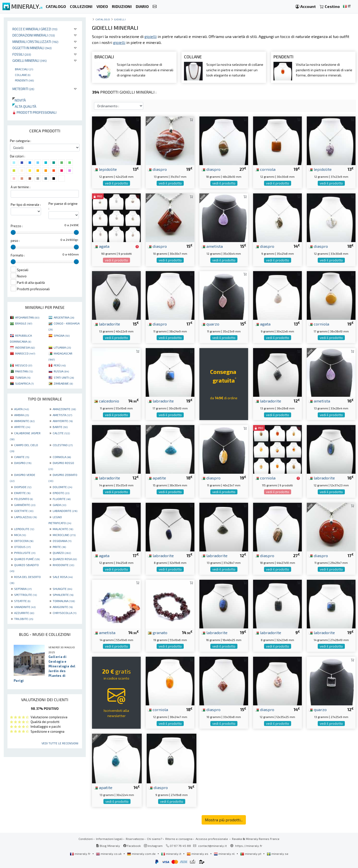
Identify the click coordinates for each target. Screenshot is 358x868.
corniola (265, 169)
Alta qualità (24, 106)
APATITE (22, 427)
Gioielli (120, 19)
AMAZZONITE (64, 409)
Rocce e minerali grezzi (35, 29)
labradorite (107, 324)
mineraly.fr (81, 854)
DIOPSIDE (23, 487)
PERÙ (60, 365)
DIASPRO (23, 463)
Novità (19, 100)
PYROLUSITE (25, 553)
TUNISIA (23, 377)
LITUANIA (62, 347)
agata (102, 246)
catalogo (103, 19)
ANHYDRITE (63, 421)
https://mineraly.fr (249, 846)
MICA (20, 535)
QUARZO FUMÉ (27, 559)
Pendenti (24, 80)
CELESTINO (63, 445)
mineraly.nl (225, 854)
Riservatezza (135, 839)
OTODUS (22, 547)
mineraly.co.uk (109, 854)
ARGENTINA (64, 317)
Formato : (18, 255)
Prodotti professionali (34, 112)
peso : (15, 241)
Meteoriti (23, 89)
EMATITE (22, 493)
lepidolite (105, 169)
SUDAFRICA (24, 383)
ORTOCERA (24, 541)
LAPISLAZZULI (25, 517)
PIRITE (59, 547)
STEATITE (22, 601)
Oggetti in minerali (32, 48)
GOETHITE (24, 511)
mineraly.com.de (142, 854)
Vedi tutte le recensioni (60, 743)
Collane (23, 75)
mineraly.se (278, 854)
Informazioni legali (109, 839)
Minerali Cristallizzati (35, 42)
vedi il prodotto (116, 183)
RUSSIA (61, 371)
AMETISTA (62, 415)
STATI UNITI (64, 377)
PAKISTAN (24, 371)
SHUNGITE (62, 589)
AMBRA (22, 415)
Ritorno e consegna (179, 839)
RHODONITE (63, 565)
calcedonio (107, 401)
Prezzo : (17, 226)
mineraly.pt (251, 854)
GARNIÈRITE (25, 505)
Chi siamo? (155, 839)
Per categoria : (21, 141)
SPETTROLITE (25, 595)
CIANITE (22, 457)
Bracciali (24, 69)
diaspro (157, 169)
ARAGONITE (63, 607)
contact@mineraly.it (212, 846)
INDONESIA (25, 347)
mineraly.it (172, 854)
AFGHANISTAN (27, 317)
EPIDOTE (61, 493)
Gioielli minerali (30, 60)
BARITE (60, 427)
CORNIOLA (62, 457)
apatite (157, 478)
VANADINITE (25, 607)
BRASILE (24, 323)
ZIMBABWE (63, 383)
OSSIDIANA (62, 541)
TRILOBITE (24, 619)
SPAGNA (62, 335)
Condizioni (86, 839)
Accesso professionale (212, 839)
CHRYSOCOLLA (65, 613)
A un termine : (21, 187)
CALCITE (61, 433)
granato (157, 632)
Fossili (22, 54)
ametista (212, 246)
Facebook (132, 846)
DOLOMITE (62, 487)
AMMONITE (24, 421)
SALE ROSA (63, 577)
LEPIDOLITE (24, 529)
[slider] (13, 232)
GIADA (59, 505)
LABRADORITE (65, 511)
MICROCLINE (64, 535)
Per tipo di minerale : (26, 205)
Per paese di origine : (63, 206)
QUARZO (62, 553)
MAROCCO (25, 353)
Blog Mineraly (108, 846)
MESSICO (24, 365)
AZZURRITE (24, 613)
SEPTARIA (23, 589)
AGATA (22, 409)
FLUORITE (62, 499)
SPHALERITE (63, 595)
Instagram (153, 846)
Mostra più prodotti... (224, 820)
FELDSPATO (23, 499)
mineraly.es (198, 854)
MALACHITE (63, 529)
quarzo (210, 324)
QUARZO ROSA (65, 559)
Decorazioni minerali (34, 35)
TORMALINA (64, 601)
